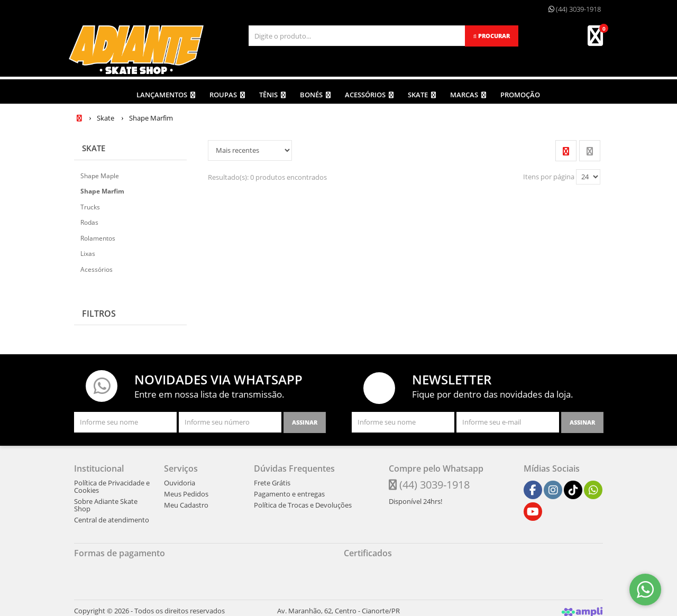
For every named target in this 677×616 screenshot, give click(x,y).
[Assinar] (305, 419)
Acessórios (97, 266)
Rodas (89, 219)
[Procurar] (492, 36)
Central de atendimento (112, 517)
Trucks (90, 204)
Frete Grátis (272, 480)
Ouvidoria (180, 480)
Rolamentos (98, 235)
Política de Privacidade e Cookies (112, 483)
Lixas (88, 250)
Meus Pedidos (186, 491)
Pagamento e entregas (289, 491)
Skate (95, 145)
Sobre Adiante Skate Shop (106, 502)
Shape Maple (100, 173)
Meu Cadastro (186, 502)
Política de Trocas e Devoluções (303, 502)
